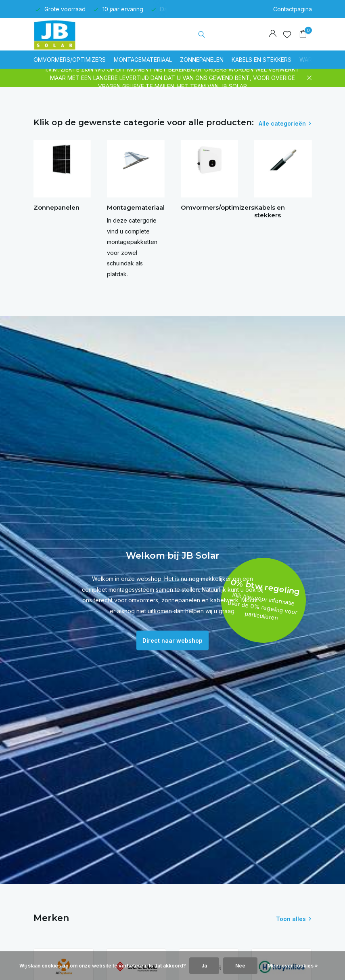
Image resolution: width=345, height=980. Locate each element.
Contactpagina (293, 9)
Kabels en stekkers (261, 60)
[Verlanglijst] (287, 34)
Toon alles (291, 919)
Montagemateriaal (143, 60)
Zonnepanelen (202, 60)
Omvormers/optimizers (70, 60)
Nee (240, 966)
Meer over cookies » (293, 966)
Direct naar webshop (172, 640)
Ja (204, 966)
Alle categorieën (282, 123)
